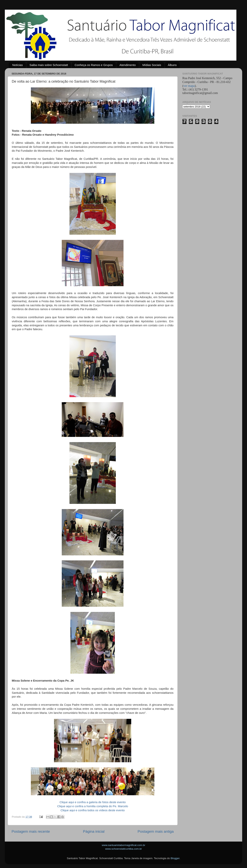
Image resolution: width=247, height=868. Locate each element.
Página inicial (94, 831)
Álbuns (172, 65)
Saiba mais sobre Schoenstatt (49, 65)
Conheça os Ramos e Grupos (94, 65)
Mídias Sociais (152, 65)
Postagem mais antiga (156, 831)
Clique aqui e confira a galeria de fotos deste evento (93, 802)
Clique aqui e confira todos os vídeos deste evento (93, 810)
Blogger (175, 858)
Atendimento (128, 65)
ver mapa (189, 86)
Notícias (18, 65)
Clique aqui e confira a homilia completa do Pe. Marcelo (93, 806)
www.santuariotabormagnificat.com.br (123, 845)
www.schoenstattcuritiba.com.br (123, 849)
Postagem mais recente (31, 831)
